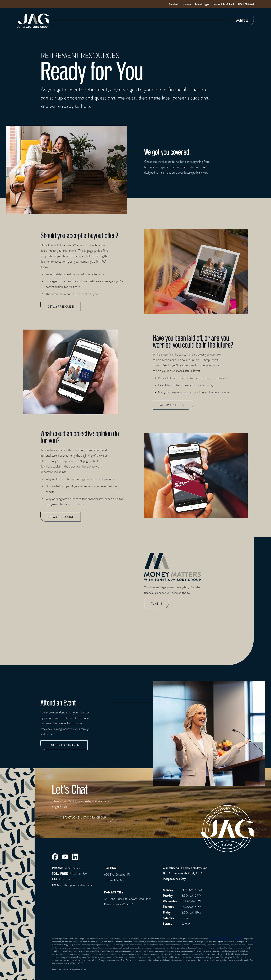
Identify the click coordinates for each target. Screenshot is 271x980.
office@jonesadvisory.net (78, 885)
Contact (174, 4)
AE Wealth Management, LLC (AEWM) (225, 938)
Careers (187, 4)
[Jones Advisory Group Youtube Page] (65, 857)
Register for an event (64, 745)
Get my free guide (61, 307)
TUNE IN (156, 604)
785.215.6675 (74, 868)
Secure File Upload (223, 4)
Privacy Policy (68, 970)
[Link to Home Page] (33, 21)
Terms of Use (80, 970)
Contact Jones (82, 818)
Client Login (202, 4)
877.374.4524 (246, 4)
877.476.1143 (68, 879)
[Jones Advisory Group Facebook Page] (55, 857)
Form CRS (56, 970)
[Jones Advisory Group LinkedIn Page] (76, 857)
